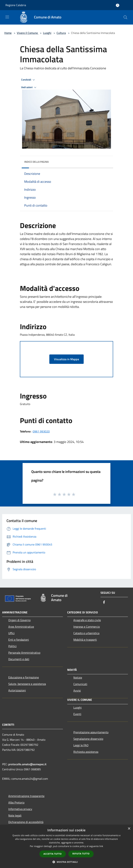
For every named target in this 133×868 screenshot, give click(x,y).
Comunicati (80, 684)
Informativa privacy (20, 809)
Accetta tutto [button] (53, 854)
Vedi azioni (29, 87)
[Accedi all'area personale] (118, 5)
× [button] (129, 829)
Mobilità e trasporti (85, 640)
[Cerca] (125, 17)
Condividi (29, 80)
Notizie (78, 677)
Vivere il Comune (28, 33)
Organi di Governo (19, 620)
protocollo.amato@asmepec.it (27, 764)
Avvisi (77, 690)
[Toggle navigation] (7, 17)
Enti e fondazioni (19, 640)
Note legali (15, 815)
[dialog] (66, 846)
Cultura (61, 33)
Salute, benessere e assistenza (27, 684)
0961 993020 (41, 431)
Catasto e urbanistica (86, 633)
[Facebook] (104, 602)
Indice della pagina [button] (36, 162)
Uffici (11, 633)
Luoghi (47, 33)
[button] (66, 862)
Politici (12, 646)
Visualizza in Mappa (66, 359)
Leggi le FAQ (81, 745)
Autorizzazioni (17, 690)
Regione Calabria (16, 5)
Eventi (77, 714)
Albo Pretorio (16, 802)
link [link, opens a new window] (101, 846)
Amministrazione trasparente (26, 796)
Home (8, 33)
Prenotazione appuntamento (91, 732)
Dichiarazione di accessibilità (26, 822)
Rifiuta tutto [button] (81, 854)
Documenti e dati (19, 659)
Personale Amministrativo (24, 653)
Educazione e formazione (24, 677)
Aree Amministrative (21, 627)
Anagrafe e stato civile (87, 620)
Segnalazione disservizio (88, 739)
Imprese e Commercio (87, 627)
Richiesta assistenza (86, 752)
